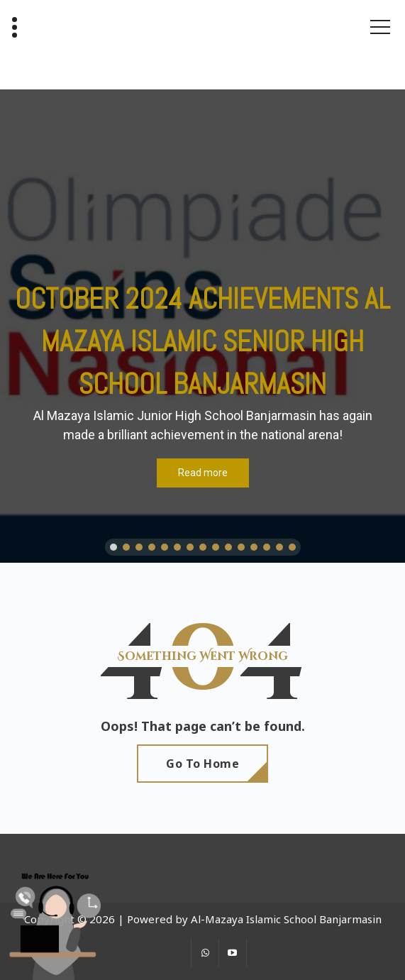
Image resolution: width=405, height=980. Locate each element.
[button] (113, 547)
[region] (202, 326)
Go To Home (202, 764)
